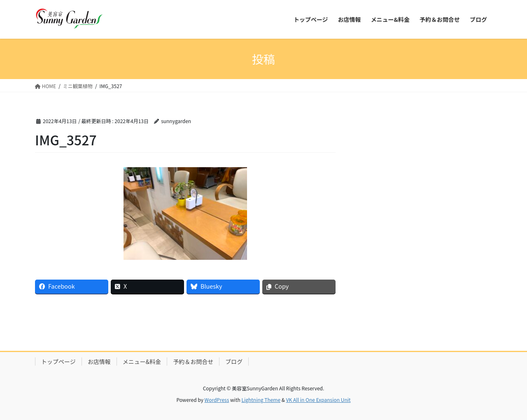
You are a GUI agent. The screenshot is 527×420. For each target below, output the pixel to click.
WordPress (217, 400)
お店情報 (99, 362)
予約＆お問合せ (193, 362)
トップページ (58, 362)
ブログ (234, 362)
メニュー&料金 (142, 362)
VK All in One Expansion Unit (318, 400)
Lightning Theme (261, 400)
